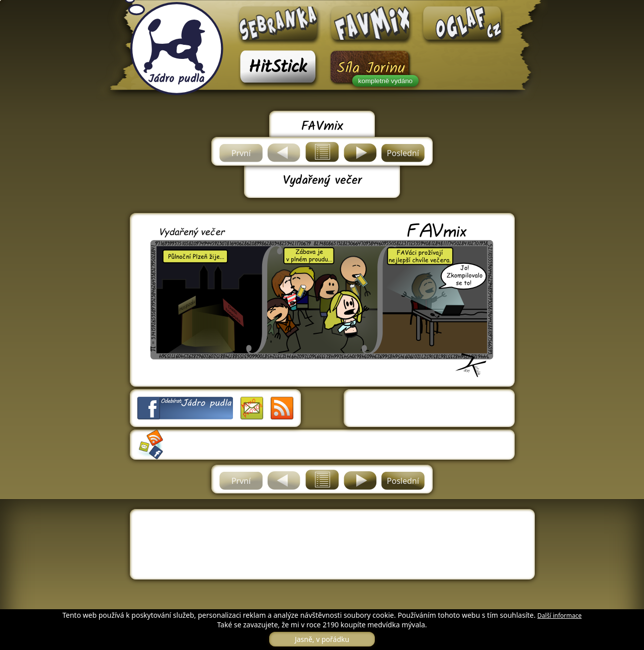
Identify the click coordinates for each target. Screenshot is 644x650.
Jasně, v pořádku (322, 639)
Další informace (559, 616)
